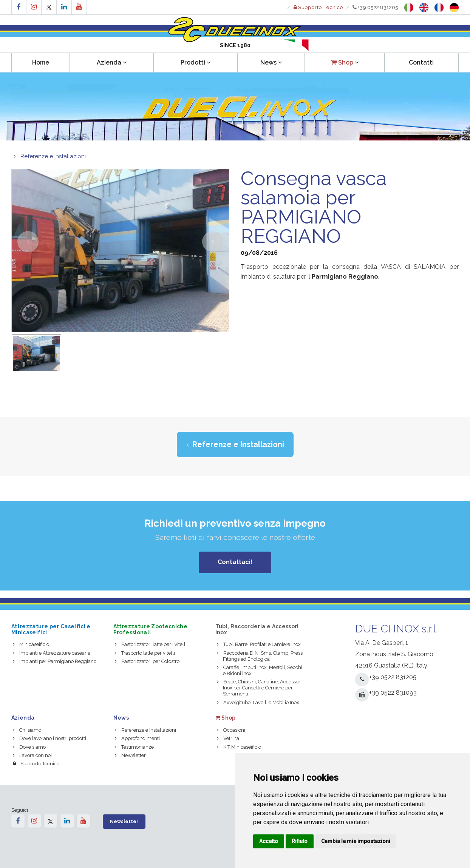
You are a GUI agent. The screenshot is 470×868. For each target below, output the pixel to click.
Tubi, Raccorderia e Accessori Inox (257, 629)
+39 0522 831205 (375, 7)
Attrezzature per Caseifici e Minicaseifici (51, 629)
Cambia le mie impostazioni (356, 841)
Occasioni (231, 730)
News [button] (271, 62)
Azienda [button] (112, 62)
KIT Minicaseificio (239, 747)
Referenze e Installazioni (53, 156)
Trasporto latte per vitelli (145, 653)
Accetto (269, 841)
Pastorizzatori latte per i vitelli (151, 644)
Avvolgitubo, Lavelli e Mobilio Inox (258, 702)
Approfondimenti (137, 738)
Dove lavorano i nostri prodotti (49, 738)
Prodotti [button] (196, 62)
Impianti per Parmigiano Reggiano (55, 661)
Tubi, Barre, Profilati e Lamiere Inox (259, 644)
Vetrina (228, 738)
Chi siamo (27, 730)
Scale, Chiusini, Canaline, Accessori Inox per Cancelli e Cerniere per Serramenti (259, 688)
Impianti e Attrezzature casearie (52, 653)
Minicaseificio (31, 644)
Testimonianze (134, 747)
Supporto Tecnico (36, 764)
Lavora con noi (32, 755)
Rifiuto (300, 841)
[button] (344, 62)
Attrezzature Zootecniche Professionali (150, 629)
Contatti (421, 62)
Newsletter (130, 755)
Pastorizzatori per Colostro (147, 661)
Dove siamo (29, 747)
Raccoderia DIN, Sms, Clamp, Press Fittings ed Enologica (260, 656)
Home (41, 62)
